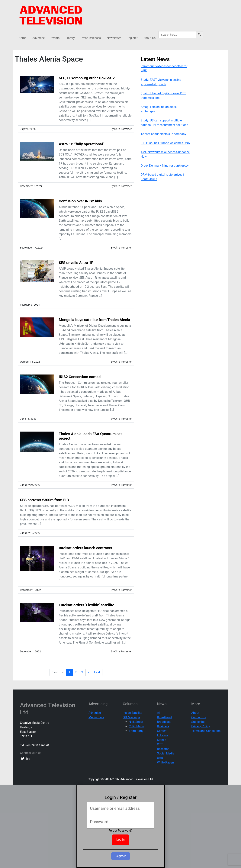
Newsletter (114, 38)
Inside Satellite (132, 713)
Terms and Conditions (206, 731)
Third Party (136, 731)
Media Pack (96, 717)
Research (163, 749)
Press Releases (91, 38)
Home (22, 38)
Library (70, 38)
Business (163, 726)
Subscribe (198, 722)
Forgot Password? (120, 831)
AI (158, 713)
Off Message (131, 717)
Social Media (166, 753)
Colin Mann (136, 726)
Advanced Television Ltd (48, 709)
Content (162, 731)
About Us (149, 38)
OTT (160, 744)
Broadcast (164, 722)
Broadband (164, 717)
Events (55, 38)
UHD (160, 758)
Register (132, 38)
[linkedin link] (28, 758)
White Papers (166, 762)
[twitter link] (23, 758)
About (195, 713)
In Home (163, 735)
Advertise (39, 38)
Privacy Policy (201, 726)
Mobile (162, 740)
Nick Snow (136, 722)
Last (97, 672)
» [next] (89, 672)
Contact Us (199, 717)
